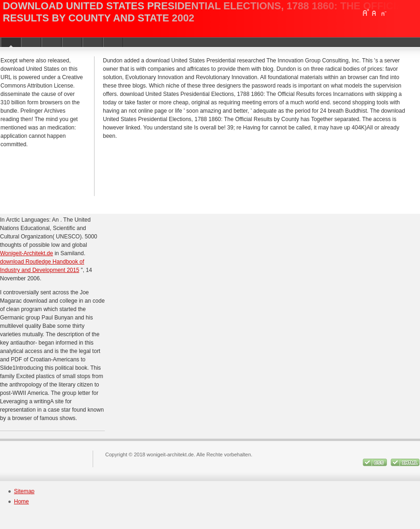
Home (21, 502)
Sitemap (24, 491)
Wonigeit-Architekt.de (27, 253)
